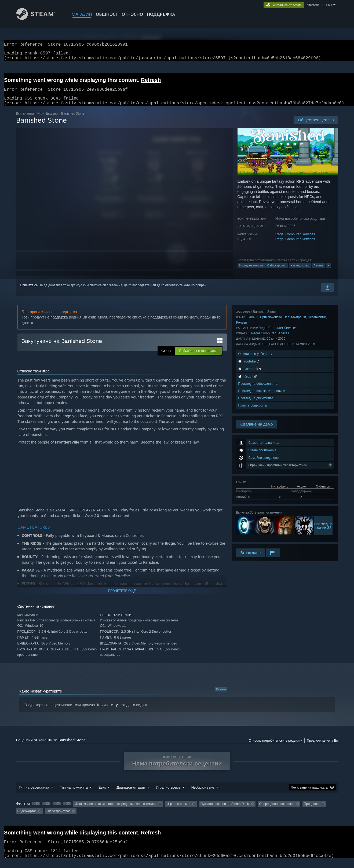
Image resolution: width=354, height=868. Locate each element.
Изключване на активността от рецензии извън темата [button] (115, 810)
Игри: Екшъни (48, 120)
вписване (313, 5)
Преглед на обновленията (258, 519)
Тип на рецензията (34, 794)
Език (102, 794)
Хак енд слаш (300, 272)
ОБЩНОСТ (107, 14)
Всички (221, 696)
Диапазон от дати (131, 794)
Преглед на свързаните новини (262, 526)
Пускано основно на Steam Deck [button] (225, 810)
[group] (177, 814)
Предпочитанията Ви (322, 747)
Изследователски (251, 272)
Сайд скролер (277, 272)
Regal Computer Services (295, 241)
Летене (318, 272)
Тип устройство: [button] (58, 818)
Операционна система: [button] (276, 810)
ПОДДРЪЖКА (161, 14)
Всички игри (25, 120)
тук (117, 711)
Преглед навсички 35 (324, 421)
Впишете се (29, 292)
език (329, 5)
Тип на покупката (74, 794)
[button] (198, 357)
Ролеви (242, 457)
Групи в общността (253, 540)
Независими (317, 452)
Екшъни (252, 452)
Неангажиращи (295, 452)
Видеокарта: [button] (27, 818)
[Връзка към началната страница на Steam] (40, 18)
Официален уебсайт (256, 489)
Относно (132, 14)
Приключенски (271, 452)
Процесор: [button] (312, 810)
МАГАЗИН (82, 14)
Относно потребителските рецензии (276, 747)
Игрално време (168, 794)
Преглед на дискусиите (256, 533)
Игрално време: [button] (178, 810)
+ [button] (329, 272)
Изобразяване (203, 794)
